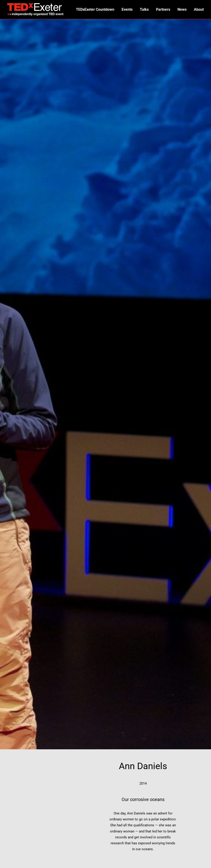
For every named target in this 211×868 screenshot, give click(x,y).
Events (126, 9)
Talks (144, 9)
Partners (163, 9)
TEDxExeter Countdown (94, 9)
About (199, 9)
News (182, 9)
